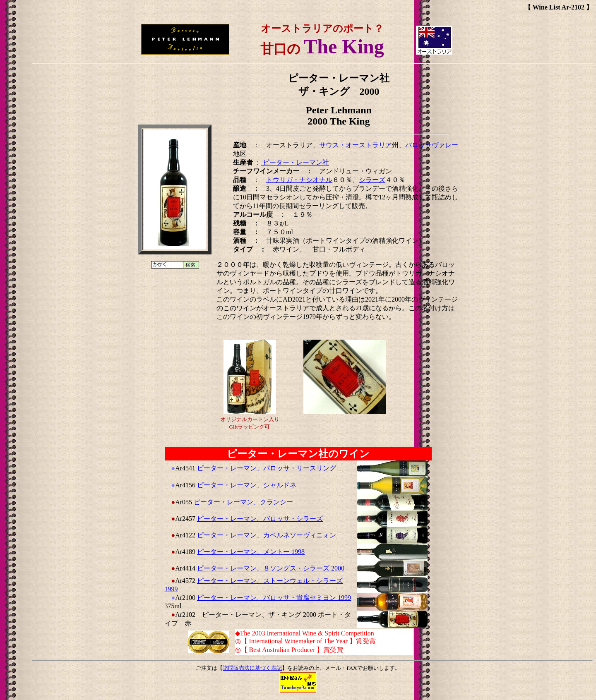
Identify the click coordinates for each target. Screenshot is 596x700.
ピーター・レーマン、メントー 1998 (251, 552)
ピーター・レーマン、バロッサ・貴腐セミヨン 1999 (274, 598)
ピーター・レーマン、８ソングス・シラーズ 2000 (271, 568)
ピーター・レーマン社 (295, 162)
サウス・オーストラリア (356, 145)
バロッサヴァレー (432, 145)
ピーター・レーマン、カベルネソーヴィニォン (267, 535)
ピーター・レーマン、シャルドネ (247, 485)
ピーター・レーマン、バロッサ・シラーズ (260, 519)
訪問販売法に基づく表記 (252, 668)
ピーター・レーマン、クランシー (243, 502)
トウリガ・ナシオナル (299, 180)
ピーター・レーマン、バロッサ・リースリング (267, 468)
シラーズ (372, 180)
